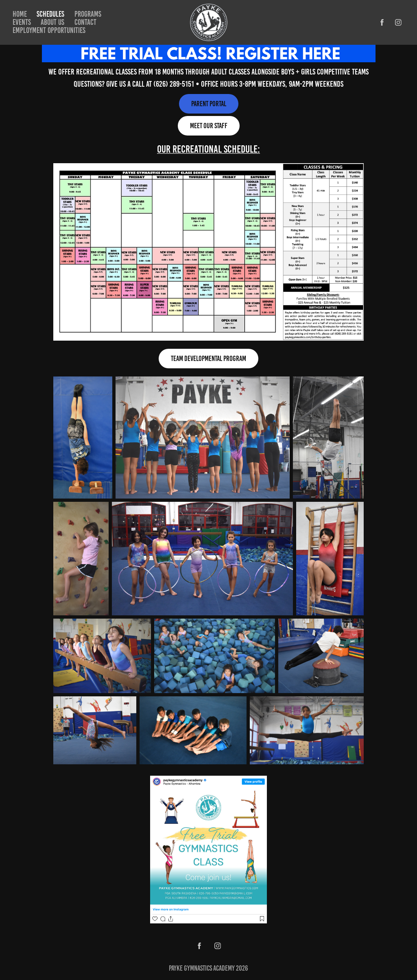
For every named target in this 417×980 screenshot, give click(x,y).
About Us (52, 22)
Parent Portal (209, 104)
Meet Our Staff (209, 126)
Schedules (50, 14)
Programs (88, 14)
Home (20, 14)
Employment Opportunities (49, 30)
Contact (85, 22)
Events (22, 22)
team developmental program (208, 359)
